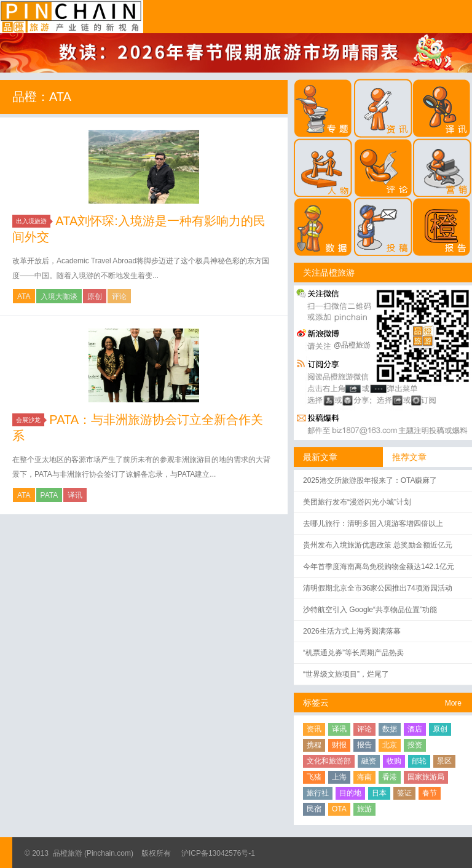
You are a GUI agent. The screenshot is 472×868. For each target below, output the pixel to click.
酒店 (415, 729)
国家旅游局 (426, 777)
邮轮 (419, 761)
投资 (415, 745)
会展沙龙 (30, 420)
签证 (404, 793)
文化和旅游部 (329, 761)
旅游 (364, 809)
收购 (394, 761)
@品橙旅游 (352, 345)
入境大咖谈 (59, 297)
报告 (364, 745)
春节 (430, 793)
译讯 (75, 495)
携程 (314, 745)
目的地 (350, 793)
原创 (95, 297)
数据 (390, 729)
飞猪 (314, 777)
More (453, 703)
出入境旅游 (33, 221)
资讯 (314, 729)
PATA (49, 495)
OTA (339, 809)
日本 (379, 793)
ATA (24, 297)
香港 (390, 777)
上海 (339, 777)
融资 (369, 761)
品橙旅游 (72, 17)
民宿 (314, 809)
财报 (339, 745)
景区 (444, 761)
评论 (119, 297)
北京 (390, 745)
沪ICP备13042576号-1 (218, 853)
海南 (364, 777)
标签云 (316, 703)
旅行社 (318, 793)
